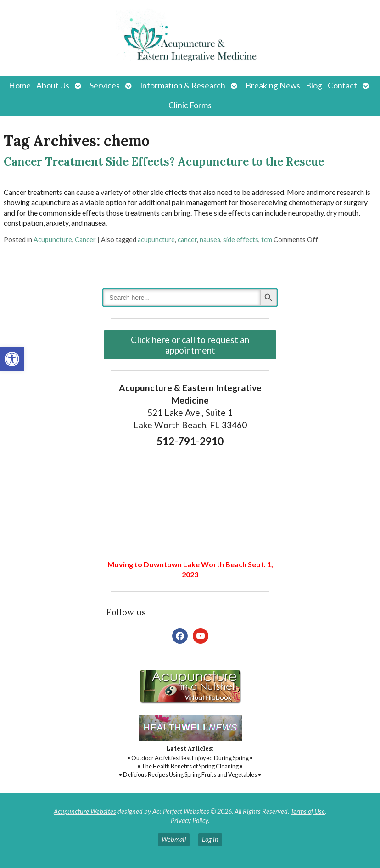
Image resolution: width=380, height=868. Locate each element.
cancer (187, 240)
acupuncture (156, 240)
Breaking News (273, 86)
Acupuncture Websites (85, 811)
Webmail (174, 839)
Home (20, 86)
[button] (12, 359)
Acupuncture (53, 240)
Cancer (85, 240)
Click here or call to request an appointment (190, 345)
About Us (53, 86)
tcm (267, 240)
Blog (314, 86)
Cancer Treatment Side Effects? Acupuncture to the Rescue (164, 162)
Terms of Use (308, 811)
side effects (241, 240)
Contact (342, 86)
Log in (210, 839)
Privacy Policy (189, 821)
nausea (210, 240)
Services (105, 86)
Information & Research (183, 86)
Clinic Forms (190, 105)
